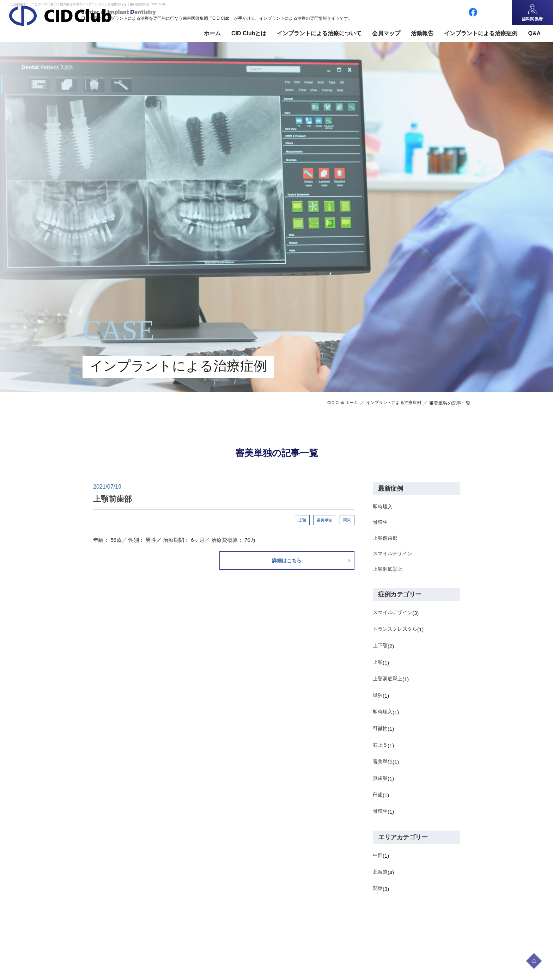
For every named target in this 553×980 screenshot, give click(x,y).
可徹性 (381, 733)
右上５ (381, 750)
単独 (378, 700)
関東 (347, 520)
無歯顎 (381, 783)
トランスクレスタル (397, 634)
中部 (378, 860)
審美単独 (324, 520)
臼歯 (378, 800)
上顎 (301, 520)
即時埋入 (383, 507)
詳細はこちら (302, 561)
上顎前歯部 (386, 540)
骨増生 (381, 524)
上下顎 (381, 651)
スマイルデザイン (394, 557)
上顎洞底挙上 (389, 573)
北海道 (381, 877)
